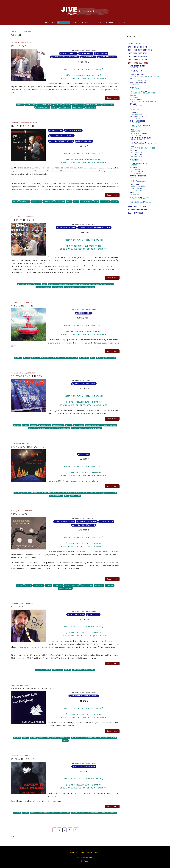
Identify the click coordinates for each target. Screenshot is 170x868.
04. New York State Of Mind (62, 141)
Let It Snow (85, 454)
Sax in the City (107, 522)
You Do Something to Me (85, 766)
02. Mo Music (87, 53)
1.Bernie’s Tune (57, 130)
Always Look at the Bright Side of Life (96, 228)
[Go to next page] (70, 830)
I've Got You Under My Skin (85, 384)
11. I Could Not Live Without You (66, 57)
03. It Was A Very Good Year (63, 136)
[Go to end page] (76, 830)
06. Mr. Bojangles (85, 141)
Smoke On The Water (68, 228)
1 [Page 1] (54, 830)
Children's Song (85, 313)
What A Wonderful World (85, 525)
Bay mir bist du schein (65, 522)
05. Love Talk (102, 53)
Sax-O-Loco (94, 614)
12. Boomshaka (90, 57)
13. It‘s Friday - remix (109, 57)
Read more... (112, 98)
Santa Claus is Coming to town (85, 696)
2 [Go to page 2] (59, 830)
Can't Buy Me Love (77, 614)
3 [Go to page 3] (65, 830)
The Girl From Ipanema (88, 522)
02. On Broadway (75, 130)
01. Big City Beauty (70, 53)
